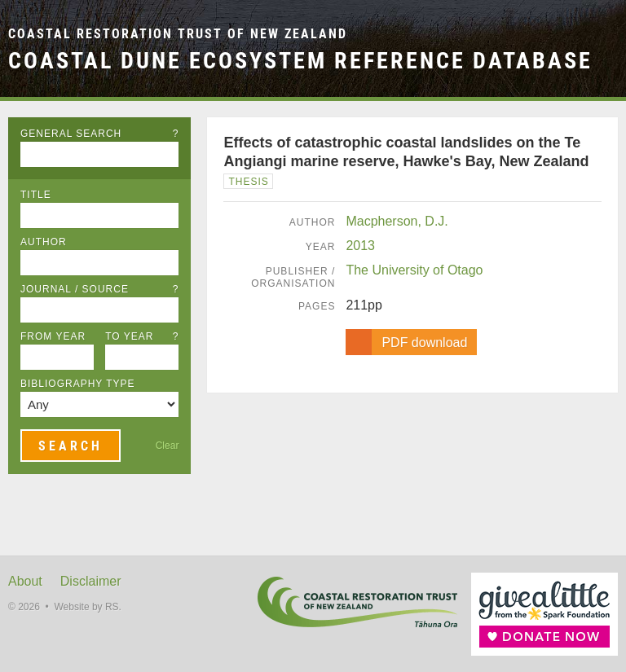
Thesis (248, 182)
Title (36, 195)
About (25, 581)
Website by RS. (87, 607)
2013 (360, 246)
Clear (168, 446)
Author (44, 242)
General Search (99, 134)
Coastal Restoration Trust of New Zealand (178, 34)
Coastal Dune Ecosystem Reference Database (300, 60)
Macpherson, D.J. (397, 221)
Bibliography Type (78, 384)
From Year (53, 336)
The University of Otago (414, 270)
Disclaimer (91, 581)
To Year (142, 336)
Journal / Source (99, 289)
